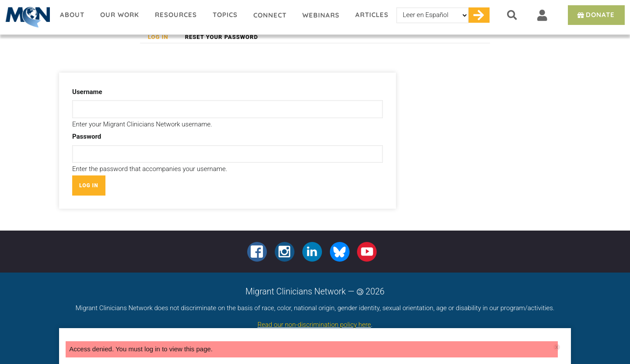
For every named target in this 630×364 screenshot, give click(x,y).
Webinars (321, 15)
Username (87, 92)
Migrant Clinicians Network (26, 17)
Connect (270, 15)
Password (87, 136)
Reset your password (222, 37)
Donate (595, 15)
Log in (162, 37)
